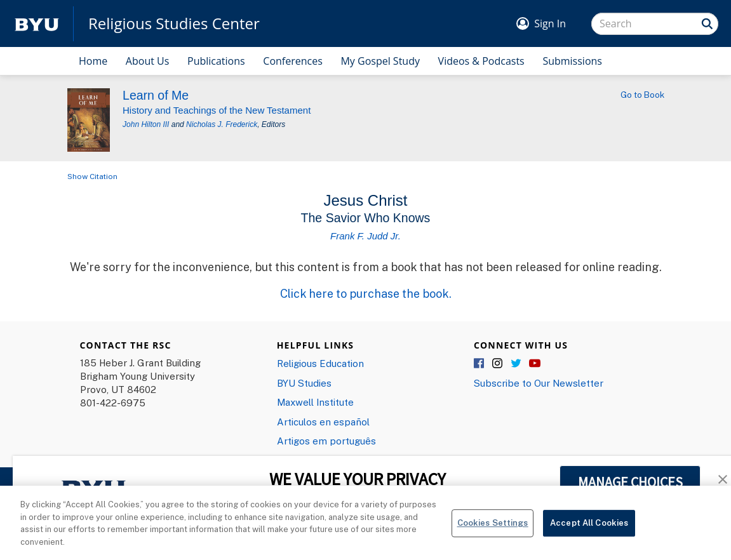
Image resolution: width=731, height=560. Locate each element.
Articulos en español (323, 422)
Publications (216, 61)
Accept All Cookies (589, 534)
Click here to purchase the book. (366, 293)
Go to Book (642, 95)
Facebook (480, 364)
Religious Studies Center (174, 23)
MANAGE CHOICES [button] (630, 482)
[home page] (37, 24)
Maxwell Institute (315, 402)
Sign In (550, 23)
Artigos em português (326, 441)
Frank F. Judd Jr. (365, 236)
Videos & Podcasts (481, 61)
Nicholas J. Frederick (222, 124)
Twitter (516, 364)
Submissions (572, 61)
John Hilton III (146, 124)
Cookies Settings (493, 534)
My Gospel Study (380, 61)
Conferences (293, 61)
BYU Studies (304, 383)
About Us (148, 61)
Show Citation (92, 176)
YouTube (535, 364)
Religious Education (320, 363)
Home (93, 61)
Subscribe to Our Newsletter (539, 383)
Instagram (498, 364)
